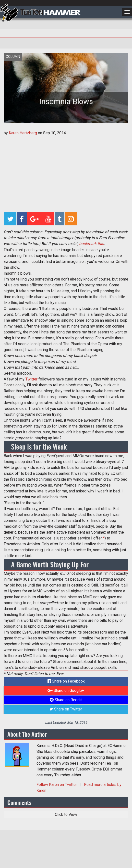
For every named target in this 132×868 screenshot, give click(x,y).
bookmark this (91, 244)
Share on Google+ (66, 691)
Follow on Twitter (57, 785)
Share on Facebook (66, 681)
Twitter (31, 379)
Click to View (66, 814)
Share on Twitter (66, 709)
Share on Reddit (66, 700)
